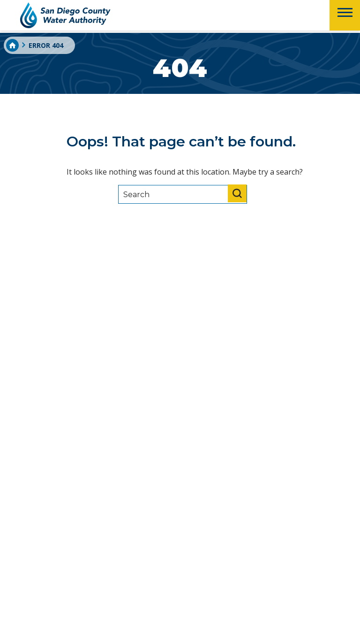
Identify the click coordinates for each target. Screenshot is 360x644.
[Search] (183, 194)
